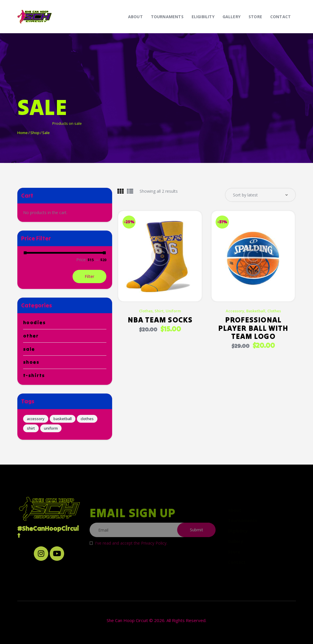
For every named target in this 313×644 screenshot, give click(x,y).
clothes (146, 311)
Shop (35, 133)
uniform (173, 311)
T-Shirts (34, 375)
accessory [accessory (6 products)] (36, 419)
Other (31, 336)
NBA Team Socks (160, 321)
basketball (256, 311)
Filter (89, 276)
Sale (29, 349)
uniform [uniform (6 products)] (51, 428)
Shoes (31, 362)
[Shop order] (260, 195)
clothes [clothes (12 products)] (87, 419)
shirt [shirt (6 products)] (31, 428)
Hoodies (35, 322)
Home (23, 133)
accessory (235, 311)
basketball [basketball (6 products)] (63, 419)
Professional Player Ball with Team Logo (253, 329)
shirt (159, 311)
